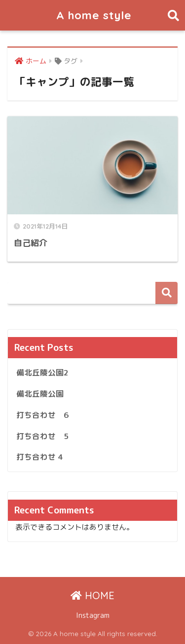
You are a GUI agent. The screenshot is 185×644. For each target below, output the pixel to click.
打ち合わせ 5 (42, 436)
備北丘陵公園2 (42, 373)
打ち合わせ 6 (42, 415)
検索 (166, 293)
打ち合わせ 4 (39, 457)
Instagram (93, 615)
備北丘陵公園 (40, 394)
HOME (92, 595)
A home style (94, 15)
